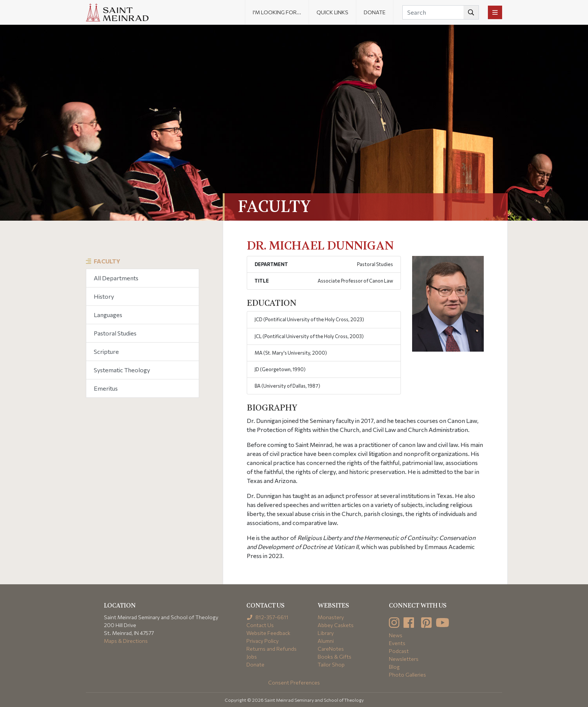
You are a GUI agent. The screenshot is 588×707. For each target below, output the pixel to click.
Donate (375, 12)
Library (326, 633)
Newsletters (404, 659)
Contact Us (260, 625)
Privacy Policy (262, 641)
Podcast (399, 651)
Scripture (106, 351)
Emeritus (106, 388)
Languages (108, 315)
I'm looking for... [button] (277, 12)
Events (397, 643)
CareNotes (331, 649)
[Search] (441, 12)
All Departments (116, 278)
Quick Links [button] (332, 12)
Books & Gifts (334, 657)
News (396, 635)
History (104, 296)
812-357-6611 (268, 617)
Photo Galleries (407, 675)
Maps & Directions (126, 641)
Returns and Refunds (271, 649)
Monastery (331, 617)
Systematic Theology (122, 370)
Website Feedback (268, 633)
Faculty (107, 261)
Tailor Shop (331, 664)
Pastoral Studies (115, 333)
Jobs (252, 657)
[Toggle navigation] (495, 12)
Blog (394, 667)
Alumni (326, 641)
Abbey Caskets (336, 625)
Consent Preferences (294, 682)
